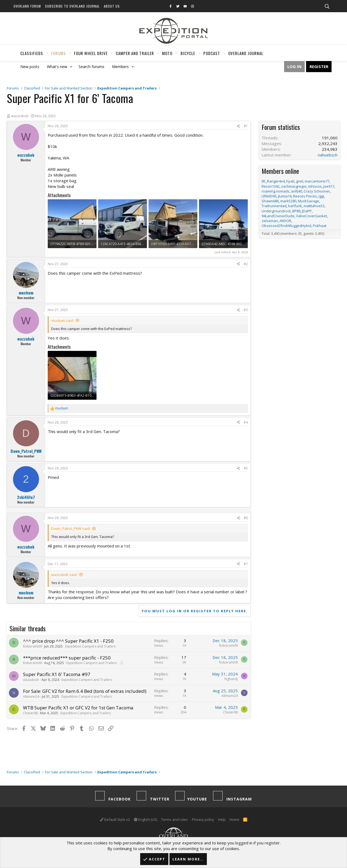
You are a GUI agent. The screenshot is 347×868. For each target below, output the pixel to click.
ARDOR (285, 221)
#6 (246, 518)
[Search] (327, 7)
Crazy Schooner (317, 191)
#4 (246, 422)
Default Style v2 (115, 819)
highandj (231, 679)
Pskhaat (320, 226)
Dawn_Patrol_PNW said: (71, 529)
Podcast (212, 53)
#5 (246, 468)
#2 (246, 264)
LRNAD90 (269, 196)
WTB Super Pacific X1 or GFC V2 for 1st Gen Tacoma (78, 708)
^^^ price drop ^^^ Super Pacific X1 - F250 (68, 641)
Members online (280, 171)
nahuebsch (328, 155)
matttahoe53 (314, 206)
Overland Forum (27, 6)
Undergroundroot (276, 211)
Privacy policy (203, 819)
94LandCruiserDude (278, 216)
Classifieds (32, 53)
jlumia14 (285, 196)
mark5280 (288, 201)
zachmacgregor (294, 186)
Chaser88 (30, 713)
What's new (57, 67)
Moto (167, 53)
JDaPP (307, 211)
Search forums (91, 67)
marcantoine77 (317, 181)
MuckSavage (309, 201)
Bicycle (188, 53)
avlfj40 (297, 191)
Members (120, 67)
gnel (300, 181)
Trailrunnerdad (274, 206)
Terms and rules (174, 819)
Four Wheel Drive (91, 53)
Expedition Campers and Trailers (90, 646)
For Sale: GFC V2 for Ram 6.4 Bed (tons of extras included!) (85, 691)
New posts (30, 67)
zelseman (270, 221)
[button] (71, 67)
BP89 (296, 211)
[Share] (238, 126)
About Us (112, 6)
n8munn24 (31, 696)
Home (234, 819)
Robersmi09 (32, 646)
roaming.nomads (276, 191)
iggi (321, 196)
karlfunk (295, 206)
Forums (59, 53)
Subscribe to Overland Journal (72, 6)
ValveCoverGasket (311, 216)
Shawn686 (270, 201)
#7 (246, 564)
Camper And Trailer (135, 53)
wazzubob (20, 116)
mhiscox (315, 186)
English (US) (146, 819)
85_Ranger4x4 (273, 181)
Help (222, 819)
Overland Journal (246, 53)
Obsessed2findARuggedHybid (286, 226)
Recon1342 (271, 186)
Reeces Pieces (305, 196)
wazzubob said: (64, 575)
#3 (246, 310)
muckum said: (62, 321)
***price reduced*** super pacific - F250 (67, 658)
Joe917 (329, 186)
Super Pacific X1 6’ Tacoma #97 (57, 674)
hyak (290, 181)
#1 (246, 126)
